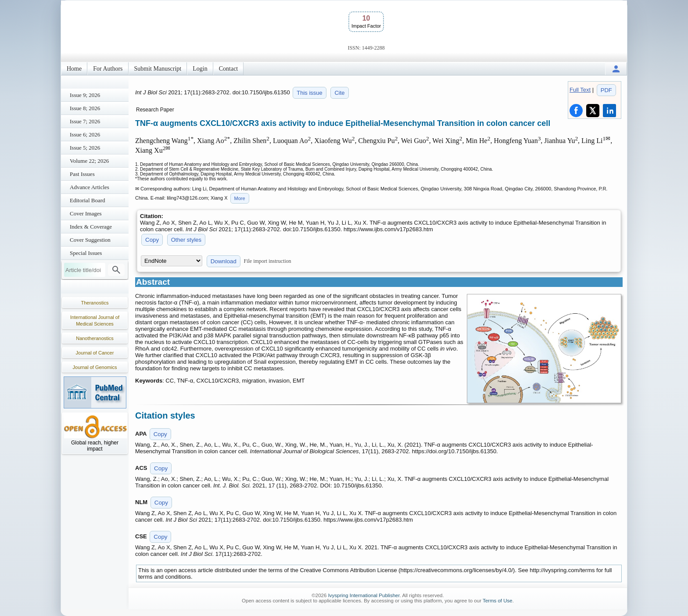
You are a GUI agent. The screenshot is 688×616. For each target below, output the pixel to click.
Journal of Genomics (95, 367)
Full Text (580, 90)
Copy (152, 240)
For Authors (108, 69)
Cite (339, 93)
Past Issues (82, 174)
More (240, 198)
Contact (229, 69)
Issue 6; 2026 (85, 134)
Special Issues (86, 253)
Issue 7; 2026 (85, 121)
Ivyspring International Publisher (364, 595)
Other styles (186, 240)
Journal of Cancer (95, 353)
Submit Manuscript (158, 69)
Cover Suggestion (90, 240)
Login (200, 69)
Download (224, 261)
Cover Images (86, 213)
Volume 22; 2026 (89, 161)
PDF (606, 90)
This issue (310, 93)
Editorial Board (88, 200)
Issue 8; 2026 (85, 108)
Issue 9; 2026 (85, 95)
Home (74, 69)
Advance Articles (90, 187)
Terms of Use (498, 601)
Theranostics (95, 303)
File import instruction (268, 261)
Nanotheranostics (95, 338)
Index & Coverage (91, 227)
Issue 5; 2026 (85, 148)
